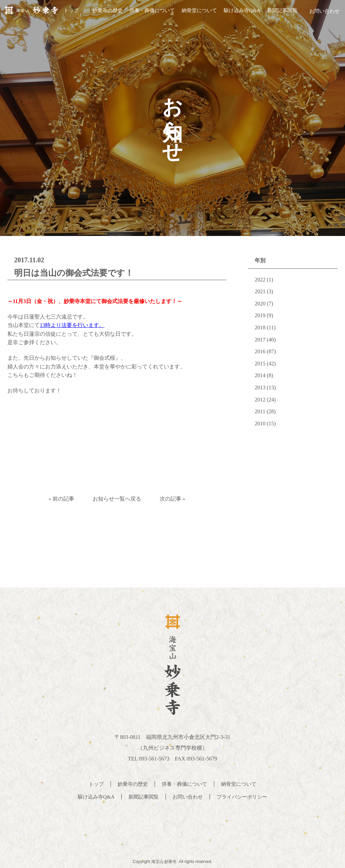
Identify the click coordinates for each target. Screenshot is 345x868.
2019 (260, 315)
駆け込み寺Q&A (239, 13)
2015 (260, 364)
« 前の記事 (58, 499)
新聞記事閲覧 (279, 13)
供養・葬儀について (149, 13)
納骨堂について (197, 13)
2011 (260, 411)
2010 (260, 424)
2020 (260, 304)
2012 (260, 400)
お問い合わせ (323, 13)
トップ (69, 13)
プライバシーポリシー (245, 796)
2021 (260, 291)
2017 (260, 340)
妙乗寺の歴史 (105, 13)
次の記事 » (176, 499)
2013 (260, 387)
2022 (260, 280)
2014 (260, 375)
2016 (260, 351)
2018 (260, 327)
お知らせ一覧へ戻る (117, 499)
